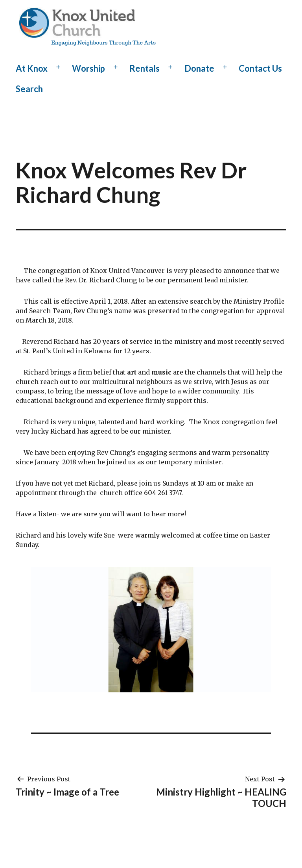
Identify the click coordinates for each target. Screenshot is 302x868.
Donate (199, 68)
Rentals (145, 68)
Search (29, 89)
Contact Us (260, 68)
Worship (88, 68)
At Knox (32, 68)
